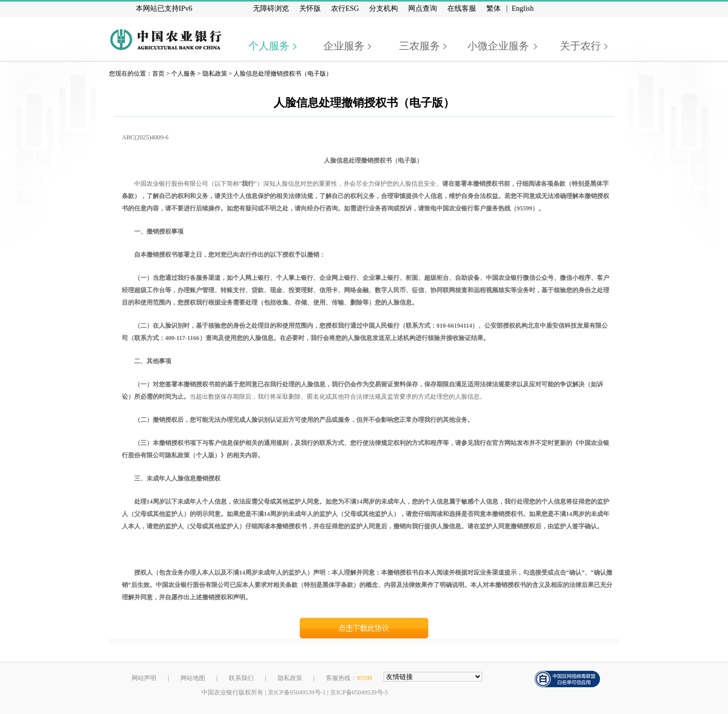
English (523, 8)
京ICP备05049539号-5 (359, 692)
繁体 (494, 8)
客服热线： (349, 678)
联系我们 (241, 678)
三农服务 (420, 46)
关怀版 (310, 8)
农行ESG (345, 8)
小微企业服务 (498, 46)
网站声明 (144, 678)
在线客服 (462, 8)
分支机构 (384, 8)
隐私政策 (215, 74)
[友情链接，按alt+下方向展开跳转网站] (433, 677)
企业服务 (344, 46)
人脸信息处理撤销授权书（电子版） (283, 74)
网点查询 (423, 8)
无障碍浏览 (271, 8)
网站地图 (193, 678)
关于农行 (580, 46)
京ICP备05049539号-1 (297, 692)
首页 (158, 74)
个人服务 (269, 46)
